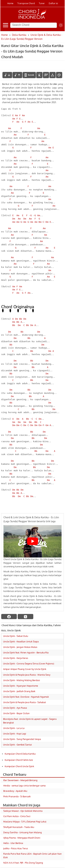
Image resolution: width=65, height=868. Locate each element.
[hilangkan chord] (39, 75)
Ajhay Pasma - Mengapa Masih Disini (22, 838)
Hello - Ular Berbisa (13, 843)
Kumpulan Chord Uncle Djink (19, 766)
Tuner (42, 3)
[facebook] (9, 617)
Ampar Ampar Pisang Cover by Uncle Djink (25, 669)
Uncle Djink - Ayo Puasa (15, 708)
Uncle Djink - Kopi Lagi (15, 734)
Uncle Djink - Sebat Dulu (16, 636)
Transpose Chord (26, 3)
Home (10, 3)
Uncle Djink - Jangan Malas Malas (20, 647)
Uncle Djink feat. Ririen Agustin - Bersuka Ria (26, 653)
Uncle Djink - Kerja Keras (16, 658)
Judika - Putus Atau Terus (16, 848)
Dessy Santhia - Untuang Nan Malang (23, 832)
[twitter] (25, 617)
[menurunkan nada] (7, 75)
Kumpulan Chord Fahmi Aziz (19, 760)
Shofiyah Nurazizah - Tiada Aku (19, 827)
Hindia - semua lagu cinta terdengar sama (24, 786)
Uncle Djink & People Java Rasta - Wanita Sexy (27, 675)
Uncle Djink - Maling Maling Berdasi (21, 680)
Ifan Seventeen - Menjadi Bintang (20, 780)
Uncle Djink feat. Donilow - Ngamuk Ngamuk (26, 697)
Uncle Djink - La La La (14, 728)
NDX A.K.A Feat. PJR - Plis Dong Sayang (23, 863)
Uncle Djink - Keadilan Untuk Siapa (21, 641)
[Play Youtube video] (32, 541)
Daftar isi (53, 3)
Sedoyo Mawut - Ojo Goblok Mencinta (23, 811)
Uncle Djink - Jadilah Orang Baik (19, 691)
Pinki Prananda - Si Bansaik (17, 796)
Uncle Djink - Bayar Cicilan (16, 713)
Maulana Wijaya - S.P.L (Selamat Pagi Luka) (25, 822)
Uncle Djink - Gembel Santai (17, 745)
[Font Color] (59, 75)
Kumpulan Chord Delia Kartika (20, 754)
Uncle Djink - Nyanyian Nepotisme (21, 686)
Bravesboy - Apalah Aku (15, 791)
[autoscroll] (29, 75)
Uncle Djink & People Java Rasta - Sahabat (25, 702)
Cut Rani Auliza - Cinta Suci (17, 816)
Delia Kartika (19, 35)
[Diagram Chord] (46, 75)
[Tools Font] (53, 75)
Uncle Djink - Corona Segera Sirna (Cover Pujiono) (29, 664)
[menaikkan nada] (17, 75)
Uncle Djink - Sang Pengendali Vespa (22, 739)
